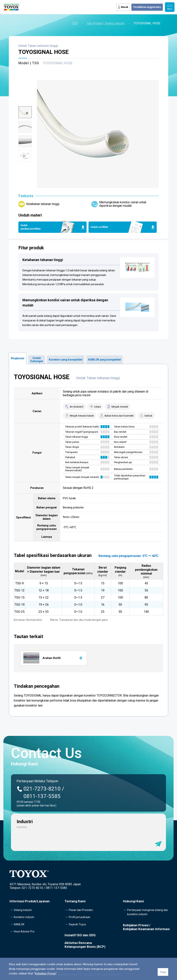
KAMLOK (19, 924)
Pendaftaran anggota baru (147, 7)
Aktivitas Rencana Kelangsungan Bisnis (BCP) (85, 945)
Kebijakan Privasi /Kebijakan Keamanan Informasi (146, 927)
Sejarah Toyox (77, 924)
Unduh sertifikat (99, 227)
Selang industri (23, 910)
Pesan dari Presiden (81, 910)
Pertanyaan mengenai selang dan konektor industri (148, 912)
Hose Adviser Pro (24, 931)
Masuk (125, 7)
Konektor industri (24, 917)
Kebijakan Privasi (45, 973)
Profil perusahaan (79, 917)
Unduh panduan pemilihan (31, 227)
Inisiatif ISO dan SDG (80, 935)
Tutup (163, 972)
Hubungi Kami (133, 901)
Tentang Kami (75, 901)
